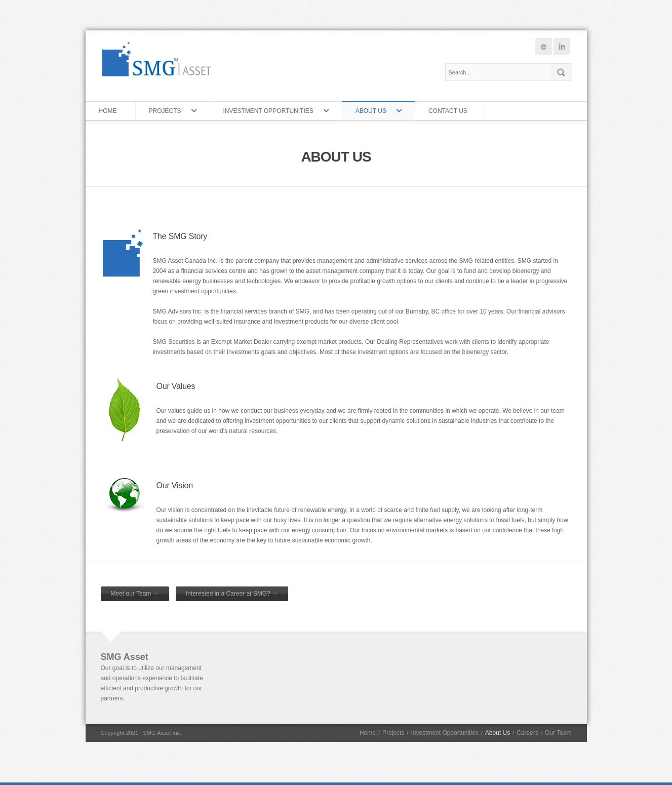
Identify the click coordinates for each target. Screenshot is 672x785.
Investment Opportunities (271, 111)
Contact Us (450, 111)
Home (110, 111)
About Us (373, 111)
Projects (168, 111)
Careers (527, 733)
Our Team (558, 733)
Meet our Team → (135, 594)
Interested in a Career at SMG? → (232, 594)
